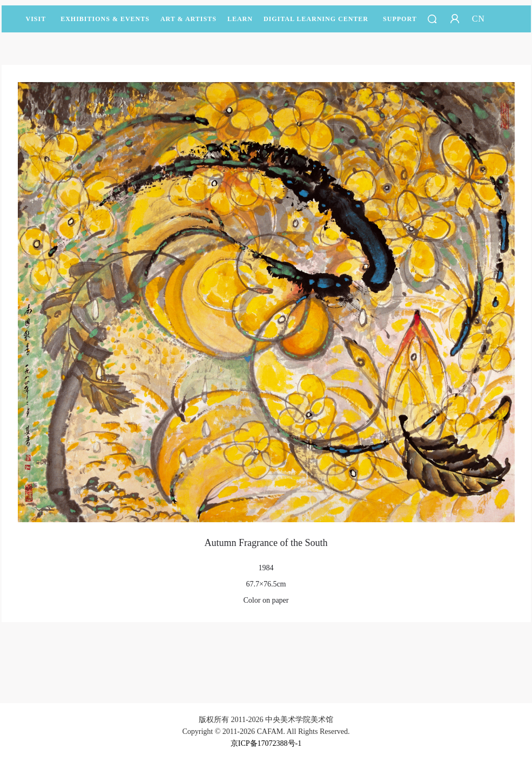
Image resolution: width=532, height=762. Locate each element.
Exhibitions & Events (105, 24)
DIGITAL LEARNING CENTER (316, 19)
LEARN (240, 24)
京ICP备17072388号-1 (266, 743)
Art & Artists (188, 24)
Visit (36, 19)
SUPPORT (400, 24)
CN (479, 19)
